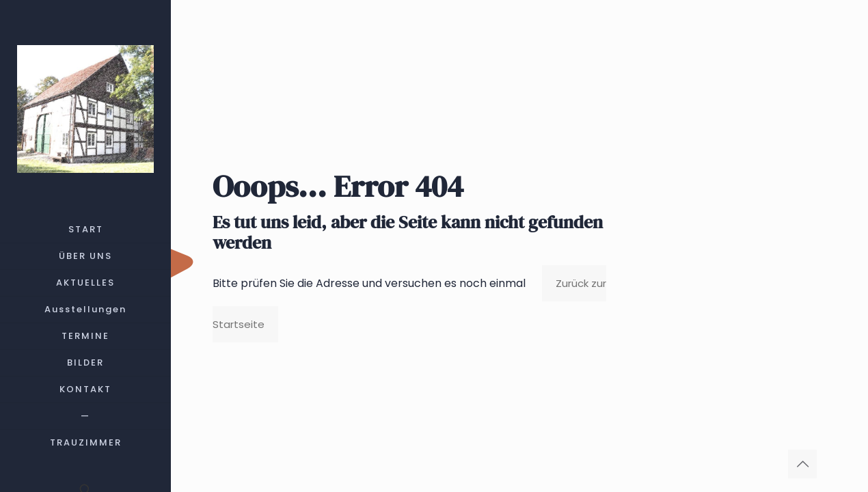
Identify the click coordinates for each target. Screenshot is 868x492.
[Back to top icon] (802, 464)
